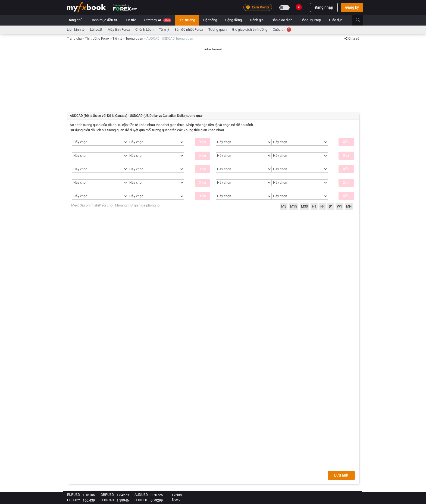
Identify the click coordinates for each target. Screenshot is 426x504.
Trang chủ (75, 20)
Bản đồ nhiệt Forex (189, 29)
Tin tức (131, 20)
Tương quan (217, 29)
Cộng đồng (234, 20)
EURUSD (74, 495)
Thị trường (187, 20)
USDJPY (74, 500)
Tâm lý (164, 29)
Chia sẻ (352, 39)
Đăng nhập (324, 7)
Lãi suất (96, 29)
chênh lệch (144, 29)
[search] (361, 20)
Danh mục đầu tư (104, 20)
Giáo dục (336, 20)
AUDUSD (141, 495)
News (176, 500)
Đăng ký (352, 7)
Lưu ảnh (341, 475)
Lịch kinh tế (76, 29)
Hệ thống (210, 20)
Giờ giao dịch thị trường (250, 29)
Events (177, 495)
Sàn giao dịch (282, 20)
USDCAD (107, 500)
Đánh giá (257, 20)
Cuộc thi (282, 30)
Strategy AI (158, 20)
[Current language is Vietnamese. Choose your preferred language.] (299, 7)
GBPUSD (107, 495)
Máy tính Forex (119, 29)
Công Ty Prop (311, 20)
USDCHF (141, 500)
